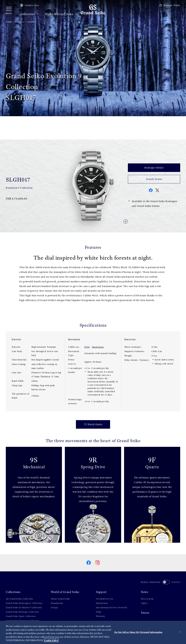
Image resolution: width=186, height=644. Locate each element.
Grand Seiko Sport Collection (21, 616)
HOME (9, 22)
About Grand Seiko (60, 599)
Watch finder (93, 424)
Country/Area (30, 5)
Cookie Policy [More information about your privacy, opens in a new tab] (51, 640)
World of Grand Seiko (61, 14)
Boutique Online (170, 5)
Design (54, 608)
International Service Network (111, 608)
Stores (145, 613)
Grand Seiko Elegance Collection (23, 621)
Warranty (101, 616)
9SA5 (87, 347)
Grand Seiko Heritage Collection (22, 612)
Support (101, 592)
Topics (144, 603)
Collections (30, 14)
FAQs (99, 612)
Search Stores (154, 179)
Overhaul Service (105, 599)
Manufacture (57, 603)
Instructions (98, 347)
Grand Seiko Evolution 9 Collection (24, 608)
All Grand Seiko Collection (19, 599)
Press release (147, 599)
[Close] (180, 632)
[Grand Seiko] (93, 9)
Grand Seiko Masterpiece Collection (24, 603)
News (145, 592)
